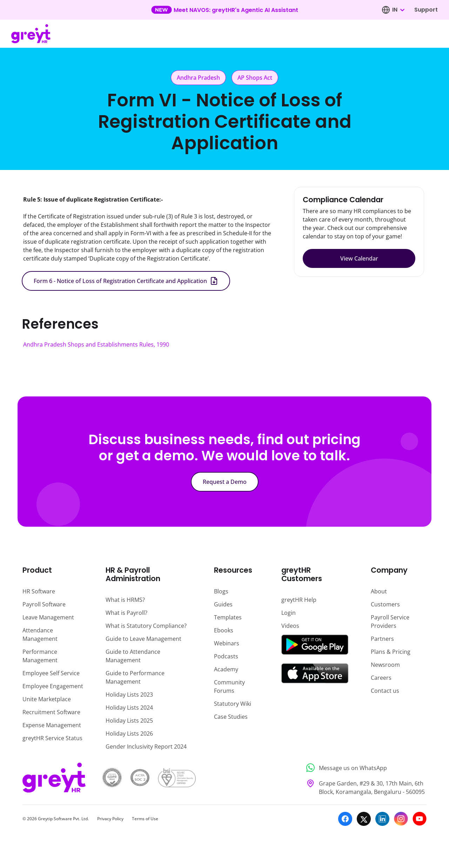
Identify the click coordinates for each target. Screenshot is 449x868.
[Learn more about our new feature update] (225, 10)
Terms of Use (145, 819)
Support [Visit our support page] (426, 10)
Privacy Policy (110, 819)
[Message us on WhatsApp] (364, 768)
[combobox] (398, 10)
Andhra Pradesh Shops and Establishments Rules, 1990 (96, 344)
